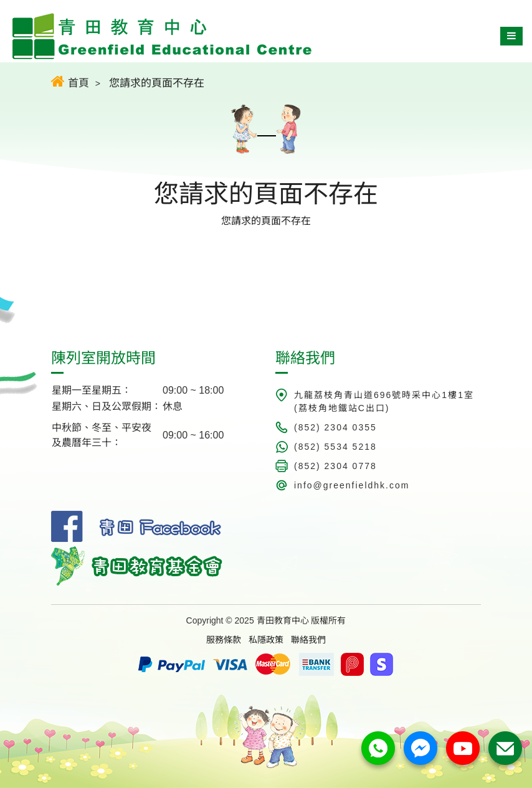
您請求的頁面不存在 (157, 83)
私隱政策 (266, 640)
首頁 (70, 81)
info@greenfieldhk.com (352, 485)
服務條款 (224, 640)
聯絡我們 (308, 640)
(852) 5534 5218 (335, 447)
